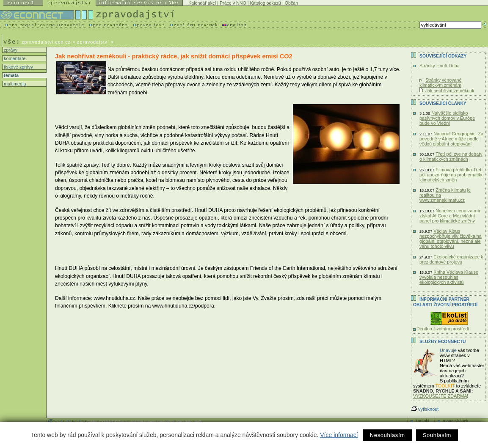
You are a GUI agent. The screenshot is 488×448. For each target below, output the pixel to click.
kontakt (422, 421)
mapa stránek (456, 421)
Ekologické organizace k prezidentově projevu (451, 259)
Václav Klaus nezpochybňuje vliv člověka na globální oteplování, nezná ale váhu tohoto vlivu (451, 239)
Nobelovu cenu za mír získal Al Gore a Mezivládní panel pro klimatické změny (450, 216)
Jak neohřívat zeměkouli (450, 91)
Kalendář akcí (202, 3)
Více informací (339, 435)
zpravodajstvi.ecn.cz (46, 42)
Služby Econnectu (443, 342)
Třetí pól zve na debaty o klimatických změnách (451, 157)
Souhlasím (437, 435)
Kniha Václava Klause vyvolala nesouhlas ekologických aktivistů (449, 277)
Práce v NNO (233, 3)
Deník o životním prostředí (443, 329)
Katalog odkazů (266, 3)
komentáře (14, 58)
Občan (291, 3)
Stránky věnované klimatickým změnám (440, 82)
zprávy (10, 50)
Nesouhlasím (387, 435)
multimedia (14, 84)
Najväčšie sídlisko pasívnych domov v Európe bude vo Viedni (447, 118)
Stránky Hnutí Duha (440, 66)
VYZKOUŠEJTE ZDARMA (440, 396)
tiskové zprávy (18, 67)
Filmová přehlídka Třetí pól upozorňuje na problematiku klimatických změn (452, 175)
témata (11, 75)
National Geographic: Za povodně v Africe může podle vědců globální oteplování (451, 139)
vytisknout (425, 409)
